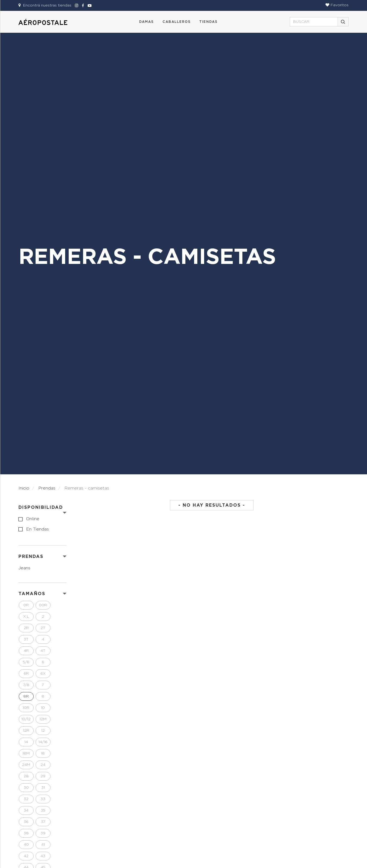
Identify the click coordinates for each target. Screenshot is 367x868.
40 (26, 845)
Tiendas (208, 22)
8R (26, 696)
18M (26, 753)
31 (43, 788)
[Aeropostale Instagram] (76, 5)
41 (43, 845)
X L (26, 617)
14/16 (43, 742)
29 (43, 776)
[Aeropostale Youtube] (88, 5)
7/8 (26, 685)
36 (26, 822)
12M (43, 719)
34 (26, 810)
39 (43, 833)
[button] (337, 5)
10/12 (26, 719)
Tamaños (32, 594)
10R (26, 708)
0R (26, 605)
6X (43, 674)
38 (26, 833)
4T (43, 651)
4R (26, 651)
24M (26, 765)
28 (26, 776)
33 (43, 799)
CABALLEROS (177, 22)
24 (43, 765)
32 (26, 799)
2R (26, 628)
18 (43, 753)
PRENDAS (31, 557)
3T (26, 639)
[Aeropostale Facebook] (82, 5)
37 (43, 822)
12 (43, 731)
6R (26, 674)
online (33, 519)
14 (26, 742)
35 (43, 810)
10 (43, 708)
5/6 (26, 662)
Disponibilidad (41, 507)
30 (26, 788)
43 (43, 856)
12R (26, 731)
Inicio (24, 488)
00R (43, 605)
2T (43, 628)
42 (26, 856)
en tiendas (37, 529)
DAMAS (147, 22)
